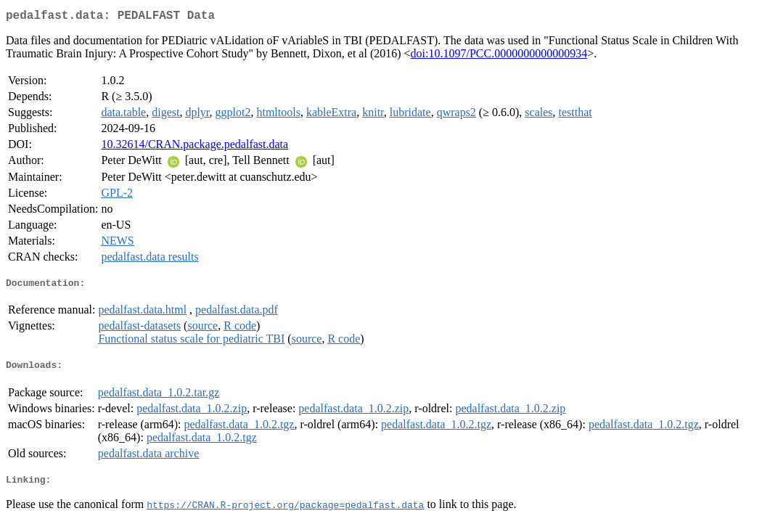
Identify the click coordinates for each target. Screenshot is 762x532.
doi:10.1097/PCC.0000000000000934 (499, 56)
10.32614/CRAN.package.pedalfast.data (194, 147)
